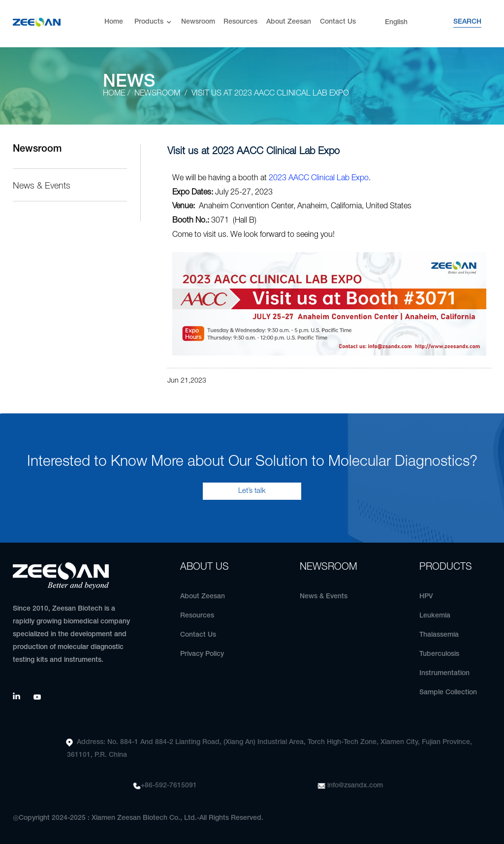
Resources (240, 22)
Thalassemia (439, 635)
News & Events (42, 186)
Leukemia (435, 616)
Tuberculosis (439, 654)
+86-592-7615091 (169, 786)
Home (114, 22)
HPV (426, 597)
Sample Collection (448, 693)
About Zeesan (289, 22)
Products (154, 22)
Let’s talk (252, 491)
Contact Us (338, 22)
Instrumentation (444, 673)
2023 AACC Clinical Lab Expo (319, 178)
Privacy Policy (202, 654)
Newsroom (198, 22)
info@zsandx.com (355, 786)
